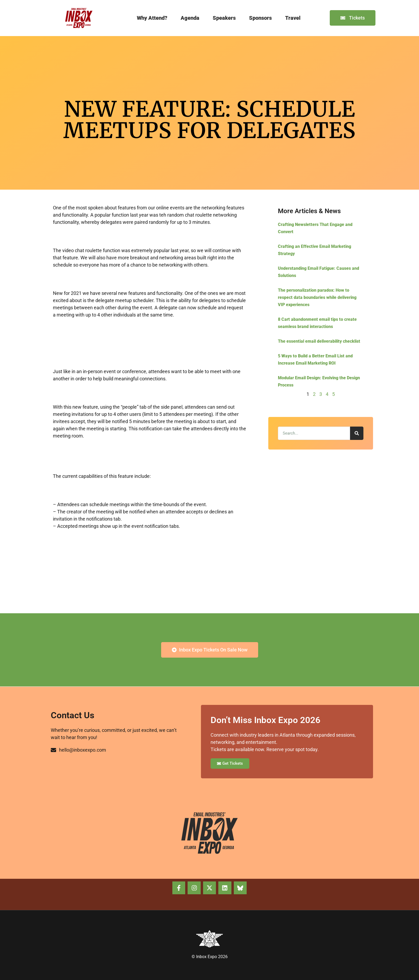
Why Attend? (152, 18)
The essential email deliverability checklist (319, 341)
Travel (293, 18)
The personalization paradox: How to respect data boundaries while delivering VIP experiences (317, 297)
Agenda (190, 18)
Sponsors (260, 18)
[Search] (357, 433)
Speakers (224, 18)
